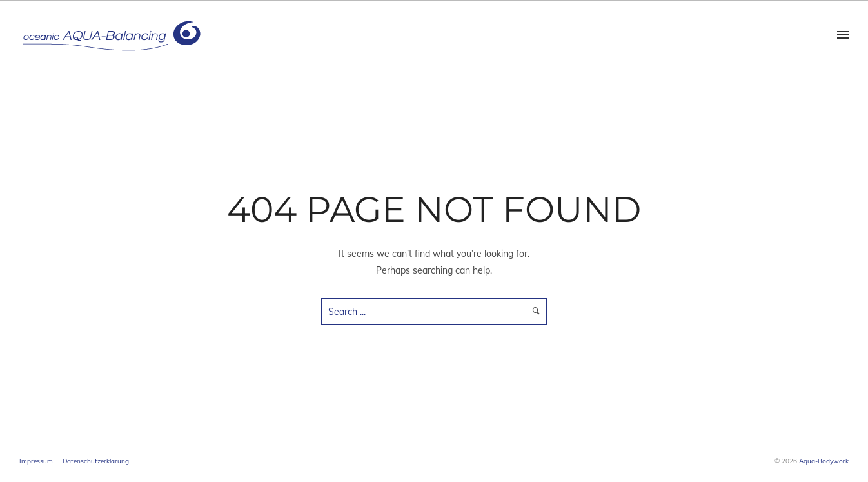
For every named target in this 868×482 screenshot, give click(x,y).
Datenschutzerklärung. (96, 461)
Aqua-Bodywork (824, 461)
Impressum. (37, 461)
